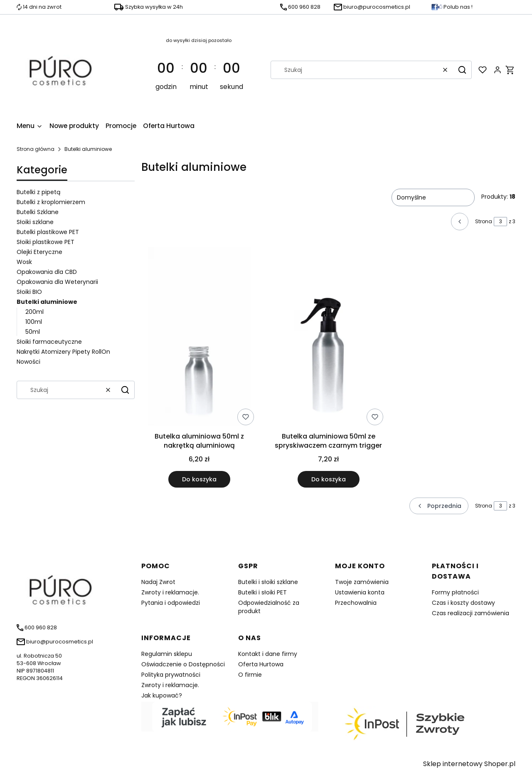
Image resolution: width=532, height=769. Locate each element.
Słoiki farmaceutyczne (49, 342)
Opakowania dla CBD (47, 272)
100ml (34, 322)
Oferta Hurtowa (261, 664)
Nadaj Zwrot (158, 582)
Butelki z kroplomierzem (51, 202)
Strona (484, 221)
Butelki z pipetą (38, 192)
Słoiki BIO (29, 292)
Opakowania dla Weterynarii (57, 282)
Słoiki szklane (35, 222)
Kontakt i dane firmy (268, 654)
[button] (462, 70)
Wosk (24, 262)
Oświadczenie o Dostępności (183, 664)
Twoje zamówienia (362, 582)
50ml (33, 332)
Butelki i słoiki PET (262, 592)
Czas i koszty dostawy (463, 603)
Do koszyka (199, 479)
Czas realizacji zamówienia (470, 613)
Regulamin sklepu (167, 654)
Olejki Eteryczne (39, 252)
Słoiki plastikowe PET (46, 242)
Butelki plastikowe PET (48, 232)
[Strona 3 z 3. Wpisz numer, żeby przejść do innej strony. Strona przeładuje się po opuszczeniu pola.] (500, 222)
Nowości (28, 362)
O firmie (250, 675)
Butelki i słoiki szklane (268, 582)
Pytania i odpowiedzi (171, 603)
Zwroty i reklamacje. (170, 592)
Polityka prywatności (171, 675)
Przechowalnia (356, 603)
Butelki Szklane (38, 212)
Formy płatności (455, 592)
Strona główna (36, 149)
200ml (34, 312)
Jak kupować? (162, 695)
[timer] (199, 70)
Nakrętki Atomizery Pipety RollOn (63, 352)
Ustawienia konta (360, 592)
